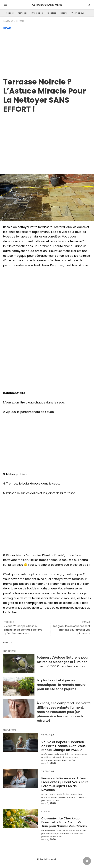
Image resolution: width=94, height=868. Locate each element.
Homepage (8, 21)
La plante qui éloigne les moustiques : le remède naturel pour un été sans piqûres (62, 685)
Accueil (10, 13)
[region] (47, 140)
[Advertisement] (47, 52)
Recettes (52, 13)
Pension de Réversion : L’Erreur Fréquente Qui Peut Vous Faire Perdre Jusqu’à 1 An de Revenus (65, 784)
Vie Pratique (78, 13)
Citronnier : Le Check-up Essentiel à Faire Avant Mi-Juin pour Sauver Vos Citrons (64, 822)
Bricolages (37, 13)
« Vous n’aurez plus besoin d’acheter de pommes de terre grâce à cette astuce (23, 630)
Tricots (64, 13)
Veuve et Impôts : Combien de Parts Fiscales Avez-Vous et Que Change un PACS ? (63, 746)
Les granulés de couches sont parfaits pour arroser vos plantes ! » (72, 630)
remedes (23, 13)
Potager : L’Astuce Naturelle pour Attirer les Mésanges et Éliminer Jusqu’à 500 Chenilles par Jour (63, 662)
